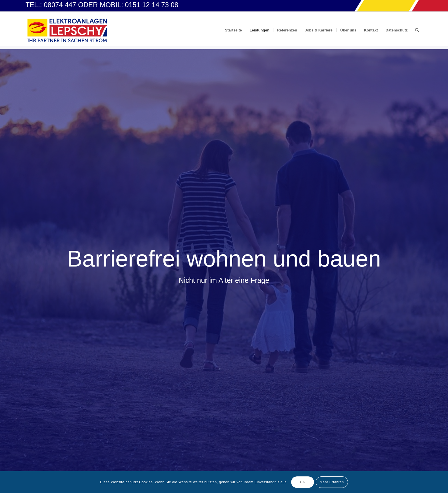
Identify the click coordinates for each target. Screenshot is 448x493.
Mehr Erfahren (332, 482)
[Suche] (417, 30)
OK (303, 482)
